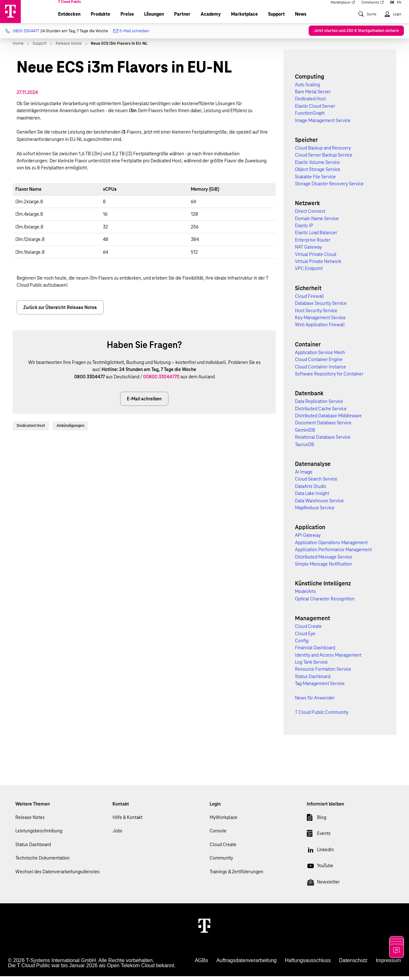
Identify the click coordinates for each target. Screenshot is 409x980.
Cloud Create (308, 630)
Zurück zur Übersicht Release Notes (60, 311)
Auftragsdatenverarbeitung (247, 964)
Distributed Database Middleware (328, 420)
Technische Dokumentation (42, 862)
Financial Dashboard (315, 652)
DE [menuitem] (392, 7)
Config (302, 644)
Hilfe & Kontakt (127, 821)
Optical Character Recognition (325, 603)
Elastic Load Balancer (316, 236)
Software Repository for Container (329, 378)
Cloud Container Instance (320, 371)
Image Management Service (323, 124)
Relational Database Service (323, 441)
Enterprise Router (313, 244)
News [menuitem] (301, 18)
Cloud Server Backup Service (324, 159)
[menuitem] (367, 21)
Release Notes (30, 821)
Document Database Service (323, 427)
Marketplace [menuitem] (343, 7)
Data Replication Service (319, 405)
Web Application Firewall (320, 328)
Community (221, 862)
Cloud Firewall (309, 300)
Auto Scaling (307, 89)
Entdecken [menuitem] (69, 18)
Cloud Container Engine (319, 363)
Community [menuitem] (373, 7)
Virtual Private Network (318, 265)
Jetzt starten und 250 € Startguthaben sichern (356, 35)
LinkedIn (320, 855)
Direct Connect (310, 215)
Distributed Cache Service (321, 413)
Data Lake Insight (312, 497)
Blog (316, 822)
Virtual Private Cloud (316, 258)
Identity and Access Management (328, 659)
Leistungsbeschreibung (39, 835)
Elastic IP (304, 229)
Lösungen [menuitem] (154, 18)
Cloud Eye (305, 637)
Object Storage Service (318, 173)
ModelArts (305, 595)
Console (218, 835)
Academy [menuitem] (211, 18)
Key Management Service (320, 321)
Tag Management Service (320, 687)
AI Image (304, 476)
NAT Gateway (308, 251)
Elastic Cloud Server (315, 110)
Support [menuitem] (276, 18)
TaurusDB (305, 448)
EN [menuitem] (399, 7)
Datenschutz (353, 964)
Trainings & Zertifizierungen (236, 876)
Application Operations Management (331, 546)
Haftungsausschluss (308, 964)
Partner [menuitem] (182, 18)
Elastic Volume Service (317, 166)
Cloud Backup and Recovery (323, 152)
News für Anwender (315, 702)
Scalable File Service (315, 181)
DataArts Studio (311, 490)
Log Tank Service (311, 666)
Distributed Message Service (324, 561)
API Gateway (308, 539)
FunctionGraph (310, 117)
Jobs (117, 835)
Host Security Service (316, 314)
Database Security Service (321, 307)
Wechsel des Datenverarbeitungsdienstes (58, 876)
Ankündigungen (70, 429)
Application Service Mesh (320, 356)
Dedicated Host (31, 429)
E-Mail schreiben (131, 35)
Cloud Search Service (316, 483)
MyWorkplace (224, 821)
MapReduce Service (315, 512)
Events (319, 838)
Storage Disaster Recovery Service (329, 188)
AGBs (201, 964)
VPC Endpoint (309, 272)
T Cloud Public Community (322, 716)
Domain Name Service (317, 222)
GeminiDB (305, 434)
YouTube (320, 871)
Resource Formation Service (323, 673)
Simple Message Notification (323, 568)
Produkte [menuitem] (100, 18)
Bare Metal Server (313, 96)
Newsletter (323, 887)
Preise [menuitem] (127, 18)
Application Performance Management (333, 553)
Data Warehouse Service (319, 505)
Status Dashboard (313, 680)
